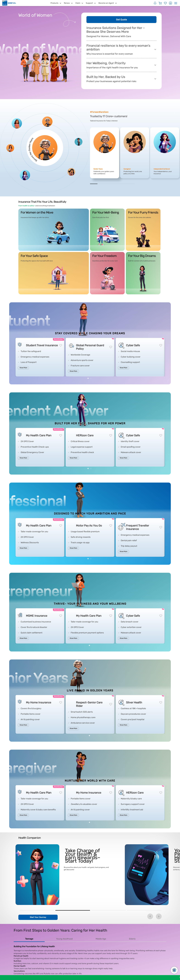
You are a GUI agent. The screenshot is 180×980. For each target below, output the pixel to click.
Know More (23, 368)
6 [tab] (131, 184)
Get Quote (121, 20)
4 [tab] (116, 184)
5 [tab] (124, 184)
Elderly (132, 939)
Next (159, 916)
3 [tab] (109, 184)
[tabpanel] (105, 153)
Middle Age (101, 939)
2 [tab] (101, 184)
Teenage (29, 939)
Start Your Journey (38, 917)
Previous (150, 916)
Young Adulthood (64, 939)
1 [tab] (94, 184)
